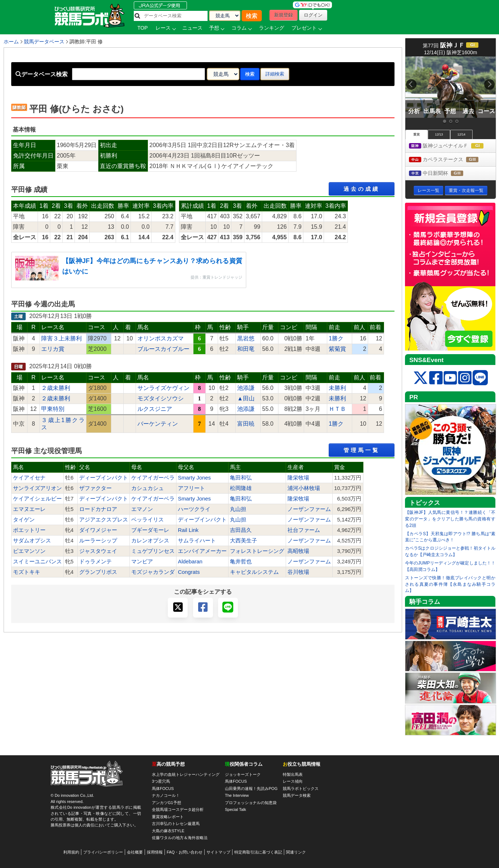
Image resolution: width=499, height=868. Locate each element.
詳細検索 (275, 74)
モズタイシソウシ (161, 398)
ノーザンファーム (309, 509)
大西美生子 (244, 541)
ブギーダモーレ (150, 530)
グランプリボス (98, 572)
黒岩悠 (246, 338)
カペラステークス (450, 160)
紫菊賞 (337, 349)
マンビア (142, 562)
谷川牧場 (298, 572)
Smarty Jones (194, 478)
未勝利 (337, 388)
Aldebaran (190, 562)
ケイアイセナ (29, 478)
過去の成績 (362, 189)
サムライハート (197, 541)
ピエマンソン (29, 551)
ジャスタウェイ (98, 551)
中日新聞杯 (443, 174)
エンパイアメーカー (202, 551)
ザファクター (95, 488)
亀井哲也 (241, 562)
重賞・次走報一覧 (466, 190)
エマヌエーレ (29, 509)
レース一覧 (428, 190)
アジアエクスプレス (104, 520)
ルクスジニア (155, 409)
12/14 (461, 134)
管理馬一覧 (362, 450)
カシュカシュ (148, 488)
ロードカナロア (98, 509)
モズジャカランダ (153, 572)
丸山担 (238, 509)
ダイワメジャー (98, 530)
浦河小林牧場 (304, 488)
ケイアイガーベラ (153, 478)
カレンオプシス (150, 541)
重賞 (417, 134)
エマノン (142, 509)
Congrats (189, 572)
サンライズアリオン (37, 488)
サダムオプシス (32, 541)
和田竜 (246, 349)
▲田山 (246, 398)
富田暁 (246, 424)
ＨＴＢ (337, 409)
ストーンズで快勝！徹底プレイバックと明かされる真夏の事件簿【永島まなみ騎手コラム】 (450, 584)
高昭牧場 (298, 551)
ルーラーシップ (98, 541)
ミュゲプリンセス (153, 551)
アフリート (191, 488)
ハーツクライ (194, 509)
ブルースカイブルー (163, 349)
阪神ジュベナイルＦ (452, 146)
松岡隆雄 (241, 488)
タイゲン (24, 520)
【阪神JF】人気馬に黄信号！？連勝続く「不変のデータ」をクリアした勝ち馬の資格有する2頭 (450, 519)
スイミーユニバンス (37, 562)
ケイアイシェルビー (37, 499)
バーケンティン (158, 424)
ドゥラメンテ (95, 562)
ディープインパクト (104, 478)
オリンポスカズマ (161, 338)
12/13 (439, 134)
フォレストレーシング (257, 551)
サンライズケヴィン (163, 388)
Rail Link (188, 530)
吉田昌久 (241, 530)
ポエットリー (29, 530)
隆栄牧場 (298, 478)
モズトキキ (27, 572)
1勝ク (336, 338)
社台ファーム (304, 530)
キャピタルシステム (254, 572)
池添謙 (246, 388)
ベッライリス (148, 520)
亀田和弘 (241, 478)
